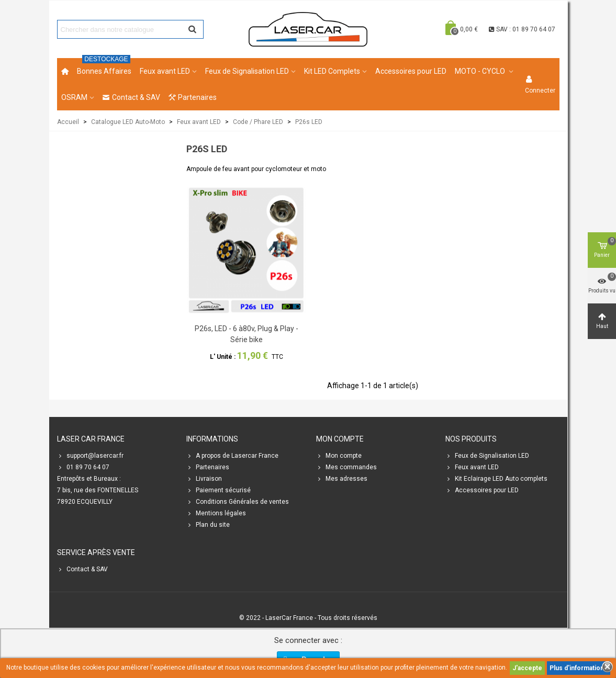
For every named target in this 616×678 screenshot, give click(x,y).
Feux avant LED (165, 71)
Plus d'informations (579, 668)
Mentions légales (216, 513)
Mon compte (339, 456)
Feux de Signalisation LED (247, 71)
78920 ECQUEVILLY (85, 502)
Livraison (204, 479)
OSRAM (74, 97)
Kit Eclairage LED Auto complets (496, 479)
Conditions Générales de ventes (238, 502)
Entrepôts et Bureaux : (89, 479)
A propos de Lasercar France (232, 456)
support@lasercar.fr (90, 456)
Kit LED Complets (332, 71)
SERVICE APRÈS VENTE (96, 552)
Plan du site (208, 525)
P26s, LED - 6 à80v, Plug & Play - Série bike (247, 334)
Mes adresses (342, 479)
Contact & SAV (131, 97)
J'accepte (527, 668)
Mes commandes (346, 467)
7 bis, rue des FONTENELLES (98, 490)
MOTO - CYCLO (481, 71)
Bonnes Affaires (104, 67)
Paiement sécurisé (219, 490)
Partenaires (193, 97)
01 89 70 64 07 (83, 467)
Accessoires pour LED (411, 71)
